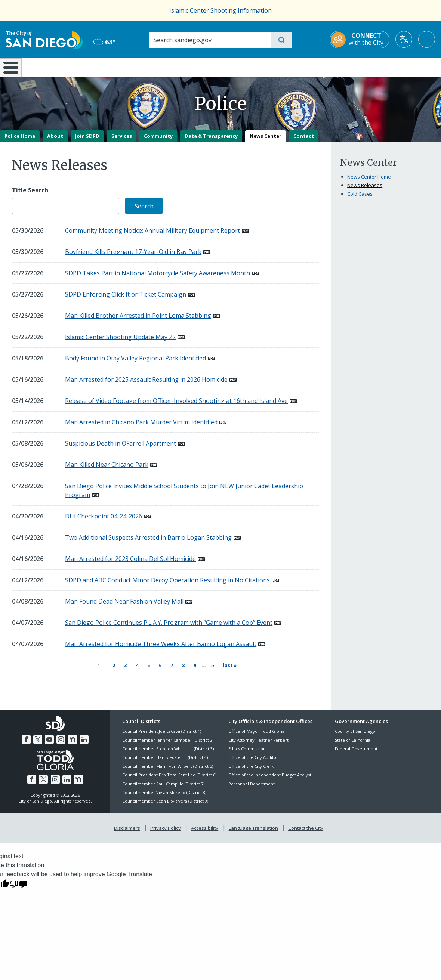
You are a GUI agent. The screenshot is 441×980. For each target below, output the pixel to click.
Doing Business (195, 67)
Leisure (62, 67)
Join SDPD (87, 141)
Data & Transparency (211, 141)
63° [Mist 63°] (104, 42)
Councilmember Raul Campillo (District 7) (163, 785)
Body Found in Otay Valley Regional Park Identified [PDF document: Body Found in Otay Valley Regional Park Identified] (135, 364)
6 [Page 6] (158, 670)
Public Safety (333, 67)
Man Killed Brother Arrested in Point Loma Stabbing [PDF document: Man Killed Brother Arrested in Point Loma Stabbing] (138, 321)
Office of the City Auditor (253, 759)
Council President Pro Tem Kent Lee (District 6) (169, 776)
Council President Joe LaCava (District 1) (162, 733)
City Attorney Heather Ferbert (258, 741)
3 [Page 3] (123, 670)
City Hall (405, 67)
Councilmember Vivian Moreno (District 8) (164, 794)
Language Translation (253, 828)
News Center (266, 141)
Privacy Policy (166, 828)
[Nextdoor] (72, 740)
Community (158, 141)
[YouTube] (50, 740)
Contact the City (304, 828)
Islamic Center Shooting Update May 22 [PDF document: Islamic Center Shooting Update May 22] (120, 342)
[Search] (210, 40)
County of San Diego (355, 733)
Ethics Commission (247, 750)
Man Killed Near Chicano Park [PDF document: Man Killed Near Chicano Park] (107, 470)
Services (122, 141)
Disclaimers (129, 828)
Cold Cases (360, 199)
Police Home (20, 141)
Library (261, 67)
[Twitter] (38, 740)
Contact (304, 141)
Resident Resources (129, 67)
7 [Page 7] (170, 670)
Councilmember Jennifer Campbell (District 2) (168, 741)
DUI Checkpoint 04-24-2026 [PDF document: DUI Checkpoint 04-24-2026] (104, 522)
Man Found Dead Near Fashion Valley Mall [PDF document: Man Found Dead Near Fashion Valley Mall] (124, 607)
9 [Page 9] (193, 670)
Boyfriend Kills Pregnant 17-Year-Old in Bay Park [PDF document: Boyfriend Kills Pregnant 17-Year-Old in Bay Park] (133, 257)
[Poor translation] (18, 884)
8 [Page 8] (181, 670)
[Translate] (404, 39)
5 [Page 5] (147, 670)
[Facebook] (28, 740)
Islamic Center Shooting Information (220, 10)
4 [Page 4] (135, 670)
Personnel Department (252, 785)
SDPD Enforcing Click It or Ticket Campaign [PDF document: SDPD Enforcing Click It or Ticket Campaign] (126, 300)
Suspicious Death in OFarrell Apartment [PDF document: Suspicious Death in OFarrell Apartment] (121, 449)
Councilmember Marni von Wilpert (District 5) (168, 768)
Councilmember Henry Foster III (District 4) (165, 759)
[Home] (14, 70)
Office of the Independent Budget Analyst (270, 776)
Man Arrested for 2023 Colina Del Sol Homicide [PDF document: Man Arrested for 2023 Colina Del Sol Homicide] (130, 564)
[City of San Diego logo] (44, 39)
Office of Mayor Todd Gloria (256, 733)
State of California (353, 741)
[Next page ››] (209, 671)
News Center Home (369, 182)
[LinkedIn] (83, 740)
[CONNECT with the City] (360, 40)
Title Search (30, 196)
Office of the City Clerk (251, 768)
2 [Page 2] (112, 670)
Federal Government (356, 750)
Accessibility (205, 828)
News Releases (365, 190)
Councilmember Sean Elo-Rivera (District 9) (165, 802)
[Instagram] (61, 740)
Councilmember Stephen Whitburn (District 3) (168, 750)
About (55, 141)
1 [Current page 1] (98, 671)
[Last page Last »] (227, 671)
